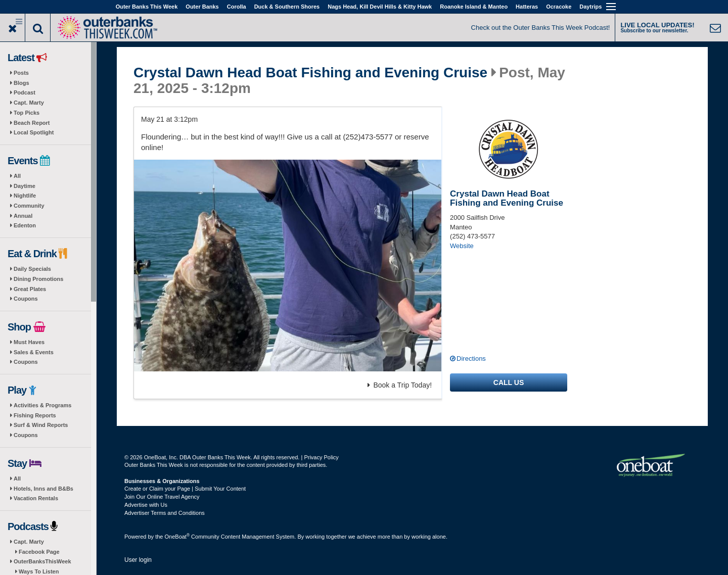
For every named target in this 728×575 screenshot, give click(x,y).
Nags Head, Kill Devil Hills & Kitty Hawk (380, 7)
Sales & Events (34, 352)
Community (29, 206)
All (17, 176)
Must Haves (29, 342)
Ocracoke (559, 7)
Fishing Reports (35, 415)
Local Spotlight (34, 132)
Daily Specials (32, 269)
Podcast (25, 92)
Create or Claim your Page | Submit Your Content (185, 489)
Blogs (21, 83)
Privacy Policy (321, 457)
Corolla (237, 7)
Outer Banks (202, 7)
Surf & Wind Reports (41, 425)
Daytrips (590, 7)
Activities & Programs (42, 405)
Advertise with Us (146, 505)
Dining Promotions (38, 279)
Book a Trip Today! (400, 385)
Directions (471, 358)
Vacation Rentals (36, 498)
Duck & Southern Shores (287, 7)
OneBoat (177, 537)
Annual (23, 216)
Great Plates (30, 289)
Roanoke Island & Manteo (474, 7)
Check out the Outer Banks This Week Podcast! (541, 28)
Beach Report (32, 123)
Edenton (25, 225)
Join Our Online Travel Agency (162, 497)
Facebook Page (39, 552)
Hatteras (527, 7)
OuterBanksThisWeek (42, 561)
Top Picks (27, 113)
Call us (509, 382)
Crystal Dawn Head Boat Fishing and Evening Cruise (310, 73)
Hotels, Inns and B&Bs (43, 489)
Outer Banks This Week (147, 7)
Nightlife (25, 196)
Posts (21, 73)
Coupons (26, 299)
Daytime (25, 186)
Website (462, 246)
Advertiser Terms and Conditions (165, 513)
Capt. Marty (29, 103)
